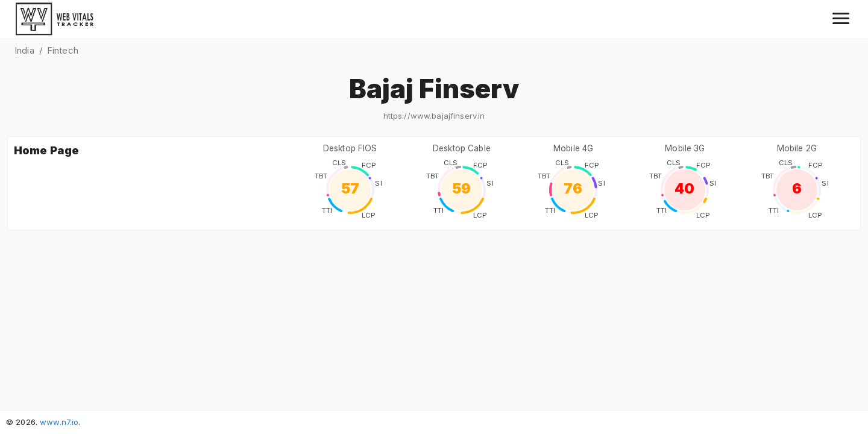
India (24, 50)
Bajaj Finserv (434, 89)
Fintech (63, 50)
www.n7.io (59, 422)
